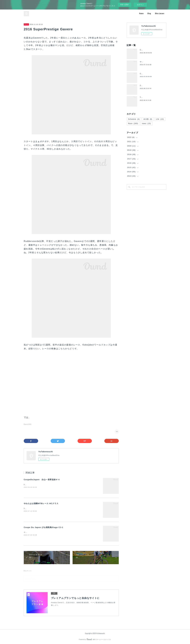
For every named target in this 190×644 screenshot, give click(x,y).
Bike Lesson (160, 13)
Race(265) (28, 424)
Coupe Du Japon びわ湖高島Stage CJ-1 (43, 527)
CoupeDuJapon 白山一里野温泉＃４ (42, 480)
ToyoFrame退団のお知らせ (151, 97)
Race (26, 24)
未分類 (148, 119)
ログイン (140, 5)
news (147, 124)
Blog (149, 13)
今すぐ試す (124, 5)
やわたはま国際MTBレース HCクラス (41, 503)
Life (160, 119)
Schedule (134, 119)
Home (141, 13)
